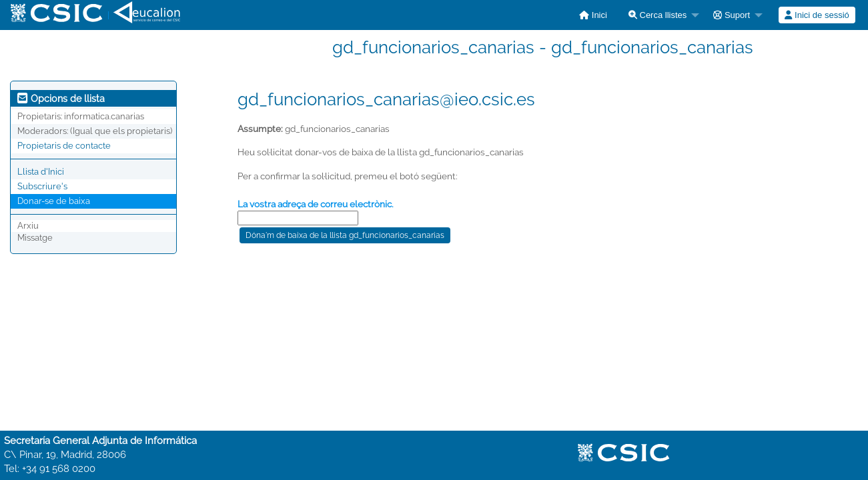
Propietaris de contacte (64, 146)
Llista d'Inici (41, 172)
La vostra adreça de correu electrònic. (316, 204)
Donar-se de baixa (54, 201)
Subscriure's (42, 186)
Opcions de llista (61, 99)
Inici (593, 15)
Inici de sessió (817, 15)
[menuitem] (593, 15)
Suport (732, 15)
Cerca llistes (658, 15)
